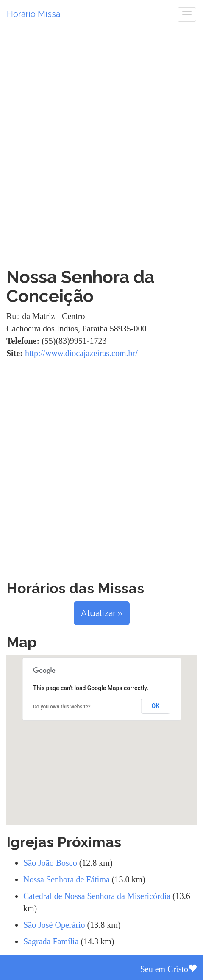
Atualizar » (102, 613)
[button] (102, 732)
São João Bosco (50, 863)
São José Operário (54, 925)
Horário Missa (33, 14)
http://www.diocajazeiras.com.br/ (81, 353)
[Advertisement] (101, 148)
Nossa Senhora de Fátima (67, 879)
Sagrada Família (51, 941)
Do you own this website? (62, 707)
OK (156, 706)
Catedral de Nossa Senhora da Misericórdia (97, 896)
